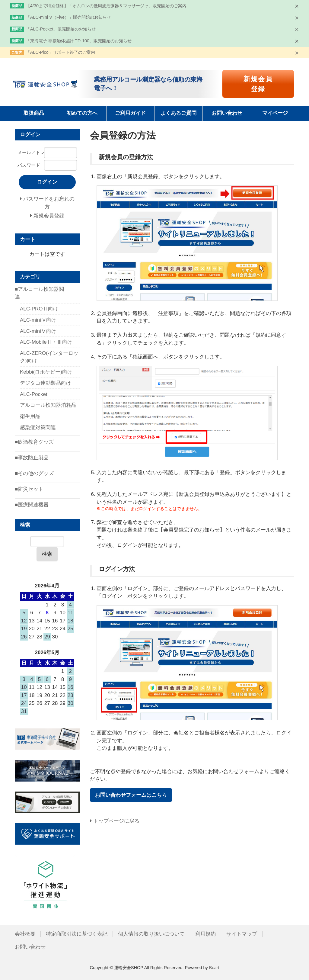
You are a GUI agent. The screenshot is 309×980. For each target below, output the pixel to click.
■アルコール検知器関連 (39, 293)
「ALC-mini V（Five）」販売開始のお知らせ (68, 17)
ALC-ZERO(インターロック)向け (49, 357)
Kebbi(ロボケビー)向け (46, 372)
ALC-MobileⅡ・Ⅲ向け (46, 342)
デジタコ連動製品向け (46, 383)
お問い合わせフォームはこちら (131, 795)
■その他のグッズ (34, 473)
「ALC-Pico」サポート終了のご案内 (61, 52)
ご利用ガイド (130, 113)
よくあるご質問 (178, 113)
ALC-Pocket (34, 394)
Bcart (214, 968)
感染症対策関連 (38, 427)
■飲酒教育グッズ (34, 442)
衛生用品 (30, 416)
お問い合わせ (227, 113)
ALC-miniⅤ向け (38, 331)
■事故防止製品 (32, 458)
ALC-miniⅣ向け (38, 320)
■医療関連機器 (32, 505)
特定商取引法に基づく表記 (77, 934)
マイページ (275, 113)
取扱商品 (34, 113)
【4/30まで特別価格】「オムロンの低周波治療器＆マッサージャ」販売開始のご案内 (106, 6)
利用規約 (205, 934)
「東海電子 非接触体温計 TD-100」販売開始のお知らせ (79, 41)
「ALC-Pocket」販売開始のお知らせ (61, 29)
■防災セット (29, 489)
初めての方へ (82, 113)
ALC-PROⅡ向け (39, 309)
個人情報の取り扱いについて (151, 934)
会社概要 (25, 934)
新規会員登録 (258, 84)
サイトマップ (242, 934)
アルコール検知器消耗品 (48, 405)
